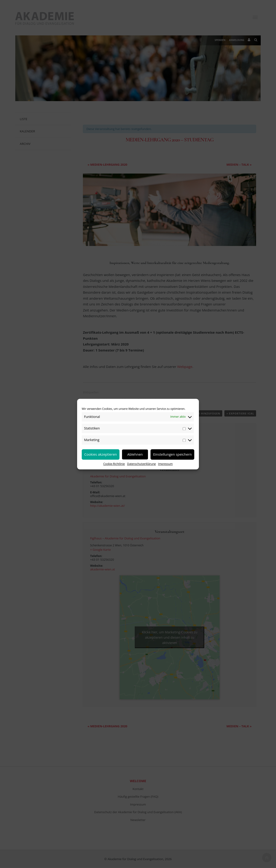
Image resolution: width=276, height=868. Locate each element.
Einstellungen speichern (172, 454)
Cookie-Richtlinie (114, 464)
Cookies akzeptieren (101, 454)
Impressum (165, 464)
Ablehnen (135, 454)
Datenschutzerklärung (141, 464)
